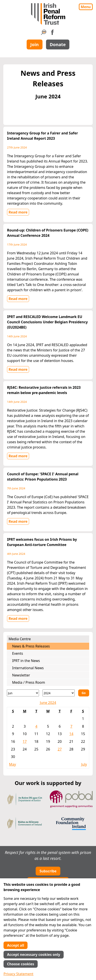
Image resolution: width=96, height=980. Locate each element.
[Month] (23, 693)
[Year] (59, 693)
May (13, 764)
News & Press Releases (31, 646)
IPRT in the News (26, 661)
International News (28, 668)
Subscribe (48, 871)
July (84, 764)
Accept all (16, 945)
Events (18, 653)
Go (84, 693)
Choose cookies (21, 964)
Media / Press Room (29, 682)
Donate (58, 44)
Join (35, 44)
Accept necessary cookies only (34, 955)
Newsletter (21, 675)
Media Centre (20, 639)
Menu (86, 7)
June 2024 (48, 703)
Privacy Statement (18, 974)
